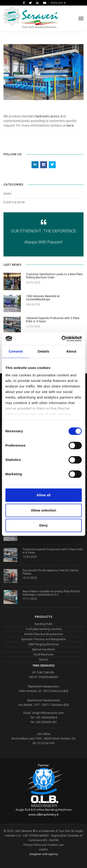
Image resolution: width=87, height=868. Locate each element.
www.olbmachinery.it (43, 815)
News (7, 194)
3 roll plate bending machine (44, 629)
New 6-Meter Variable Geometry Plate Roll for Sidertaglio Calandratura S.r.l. (51, 593)
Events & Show (14, 202)
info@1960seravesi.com (48, 713)
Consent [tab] (16, 351)
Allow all (43, 495)
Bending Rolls (43, 624)
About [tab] (71, 351)
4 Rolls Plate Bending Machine (43, 634)
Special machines (43, 649)
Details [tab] (44, 351)
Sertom (44, 660)
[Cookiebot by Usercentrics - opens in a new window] (62, 339)
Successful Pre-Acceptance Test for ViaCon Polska (51, 572)
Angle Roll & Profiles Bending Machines (43, 810)
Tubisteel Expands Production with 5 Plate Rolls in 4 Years (53, 551)
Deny (43, 525)
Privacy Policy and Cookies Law (43, 845)
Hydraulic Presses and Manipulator (43, 639)
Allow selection (43, 510)
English (57, 3)
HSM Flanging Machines (43, 644)
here (70, 125)
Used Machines (43, 655)
